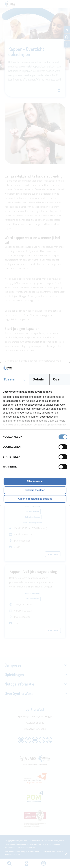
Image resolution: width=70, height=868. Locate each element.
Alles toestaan (35, 481)
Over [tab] (57, 379)
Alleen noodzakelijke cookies (35, 499)
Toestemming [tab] (15, 379)
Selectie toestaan (35, 490)
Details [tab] (38, 379)
